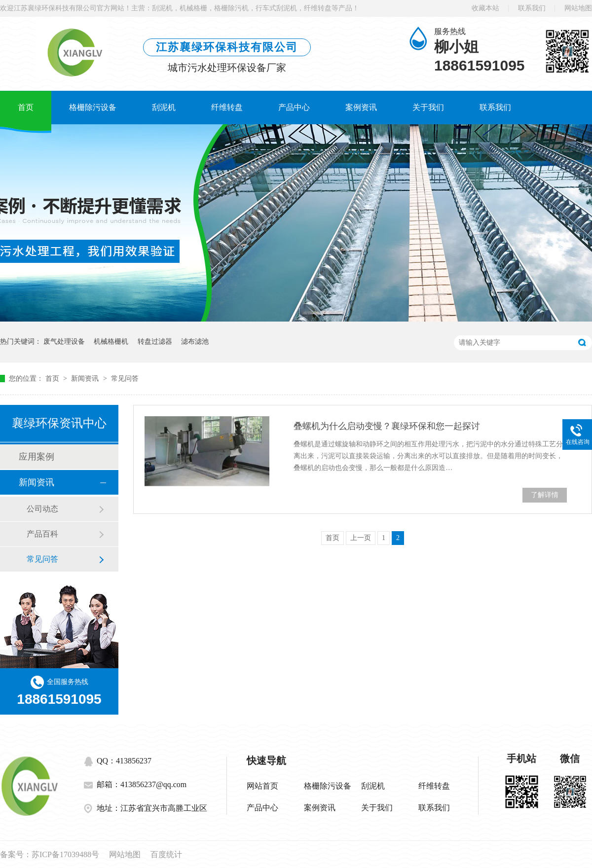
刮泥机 (164, 107)
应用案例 (37, 457)
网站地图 (578, 8)
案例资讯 (361, 107)
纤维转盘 (227, 107)
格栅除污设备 (93, 107)
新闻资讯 (86, 379)
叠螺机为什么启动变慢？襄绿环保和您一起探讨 (387, 426)
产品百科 (42, 534)
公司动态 (42, 509)
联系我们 (532, 8)
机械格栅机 (111, 342)
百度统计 (166, 854)
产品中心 (294, 107)
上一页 (361, 538)
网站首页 (262, 786)
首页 (26, 107)
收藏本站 (485, 8)
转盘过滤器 (155, 342)
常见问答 (125, 379)
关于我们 (428, 107)
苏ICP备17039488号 (65, 854)
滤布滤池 (195, 342)
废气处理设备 (64, 342)
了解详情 (545, 495)
